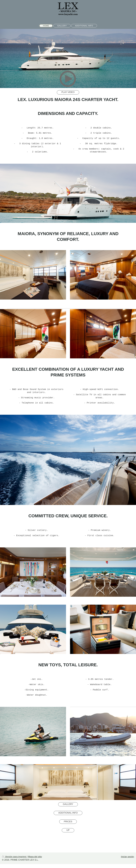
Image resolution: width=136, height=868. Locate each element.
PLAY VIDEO (68, 92)
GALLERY (68, 804)
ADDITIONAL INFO (68, 813)
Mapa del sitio (35, 857)
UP (68, 830)
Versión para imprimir (14, 857)
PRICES (68, 822)
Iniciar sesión (127, 857)
